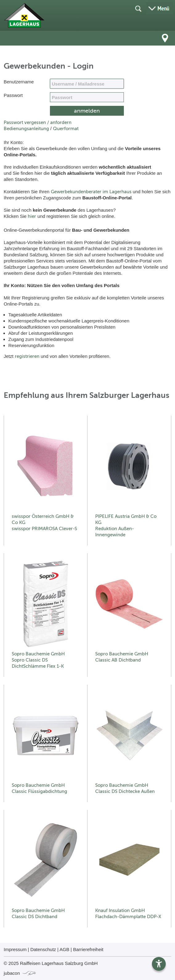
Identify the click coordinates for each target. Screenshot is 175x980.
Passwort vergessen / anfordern (38, 122)
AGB (64, 949)
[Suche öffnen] (138, 8)
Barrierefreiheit (88, 949)
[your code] (87, 97)
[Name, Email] (87, 84)
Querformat (66, 129)
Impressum (15, 949)
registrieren (27, 356)
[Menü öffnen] (160, 8)
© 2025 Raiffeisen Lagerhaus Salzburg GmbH (51, 963)
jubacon (20, 973)
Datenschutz (43, 949)
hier (32, 216)
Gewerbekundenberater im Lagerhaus (91, 192)
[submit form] (87, 111)
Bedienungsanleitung (26, 129)
